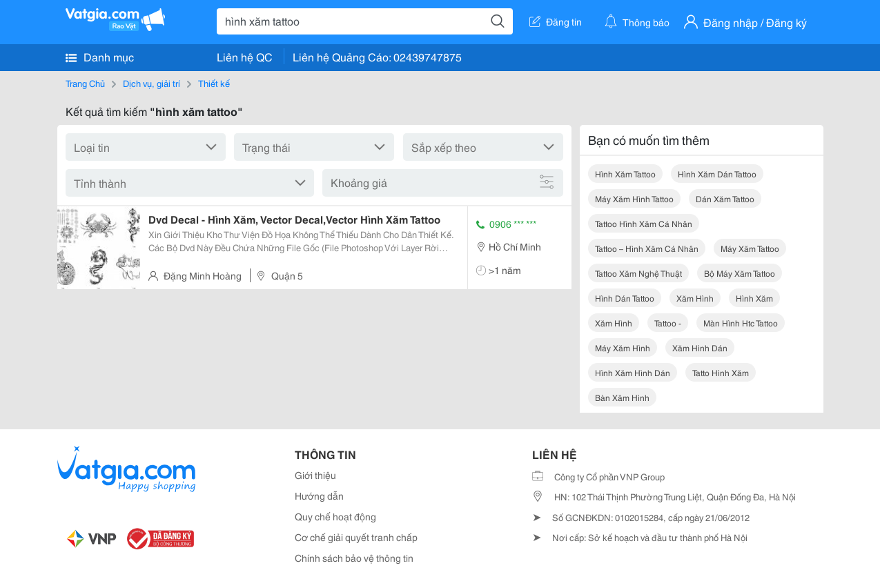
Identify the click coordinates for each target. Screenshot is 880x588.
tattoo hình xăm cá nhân (644, 223)
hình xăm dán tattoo (717, 174)
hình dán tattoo (625, 298)
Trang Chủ (85, 83)
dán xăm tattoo (725, 198)
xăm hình (695, 298)
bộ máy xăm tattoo (740, 273)
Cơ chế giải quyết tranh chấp (356, 537)
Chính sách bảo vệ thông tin (354, 558)
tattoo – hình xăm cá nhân (647, 248)
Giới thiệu (315, 475)
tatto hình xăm (721, 372)
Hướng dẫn (319, 496)
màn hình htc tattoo (741, 323)
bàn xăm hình (622, 397)
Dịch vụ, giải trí (151, 83)
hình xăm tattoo (625, 174)
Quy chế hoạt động (335, 516)
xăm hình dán (700, 347)
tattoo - (668, 323)
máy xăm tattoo (750, 248)
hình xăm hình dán (633, 372)
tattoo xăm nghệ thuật (638, 273)
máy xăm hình (623, 347)
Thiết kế (214, 83)
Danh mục (100, 57)
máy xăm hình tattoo (634, 198)
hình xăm (754, 298)
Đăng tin (556, 21)
